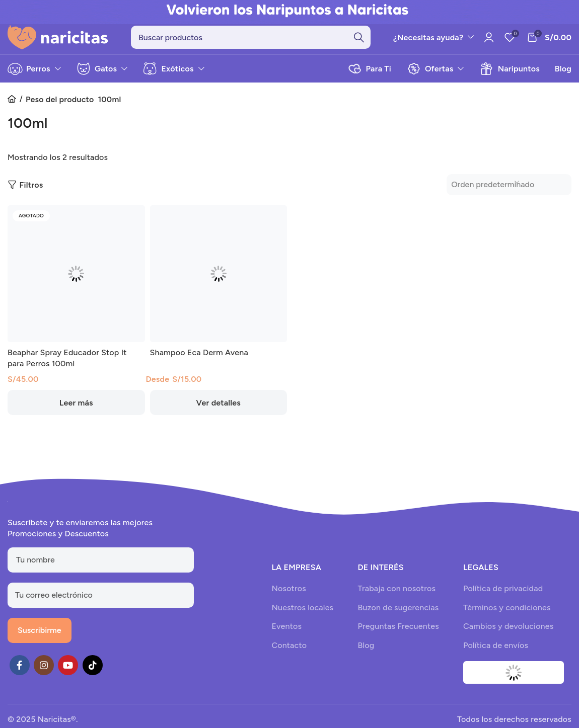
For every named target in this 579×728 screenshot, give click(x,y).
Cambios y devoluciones (508, 632)
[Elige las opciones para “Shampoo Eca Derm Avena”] (219, 413)
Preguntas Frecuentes (398, 632)
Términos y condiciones (507, 613)
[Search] (251, 40)
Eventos (286, 632)
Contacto (289, 651)
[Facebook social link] (20, 671)
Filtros (31, 193)
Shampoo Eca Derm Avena (199, 362)
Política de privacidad (503, 594)
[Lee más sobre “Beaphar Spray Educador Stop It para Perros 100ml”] (76, 413)
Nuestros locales (302, 613)
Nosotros (288, 594)
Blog (366, 651)
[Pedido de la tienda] (503, 193)
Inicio (15, 105)
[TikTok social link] (93, 671)
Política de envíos (496, 651)
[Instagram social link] (44, 671)
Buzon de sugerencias (398, 613)
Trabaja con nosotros (396, 594)
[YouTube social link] (68, 671)
